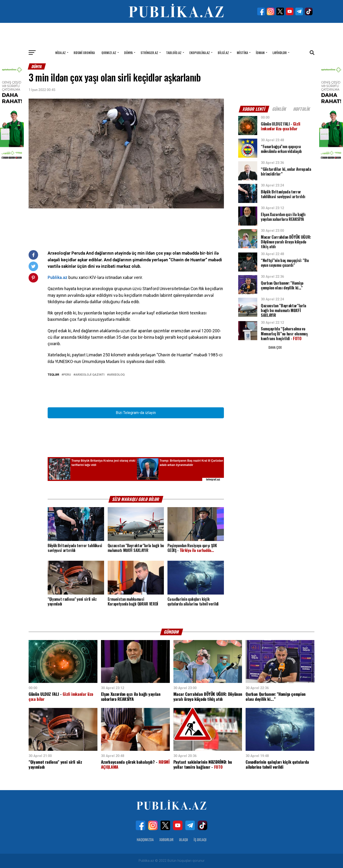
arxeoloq (117, 375)
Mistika (242, 53)
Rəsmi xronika (84, 53)
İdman (260, 53)
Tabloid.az (174, 53)
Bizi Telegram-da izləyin (136, 413)
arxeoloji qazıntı (90, 375)
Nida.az (61, 53)
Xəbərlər (166, 840)
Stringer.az (149, 53)
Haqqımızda (145, 840)
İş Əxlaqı (200, 840)
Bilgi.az (223, 53)
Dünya (128, 53)
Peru (67, 375)
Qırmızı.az (109, 53)
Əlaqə (184, 840)
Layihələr (280, 53)
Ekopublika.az (200, 53)
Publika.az (58, 278)
